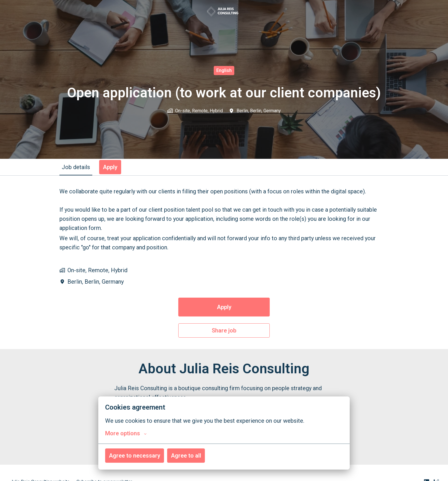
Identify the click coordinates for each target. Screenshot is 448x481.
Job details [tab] (76, 167)
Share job (224, 330)
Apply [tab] (110, 167)
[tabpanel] (224, 262)
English (224, 70)
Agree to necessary (135, 456)
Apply (224, 307)
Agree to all (186, 456)
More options (126, 433)
